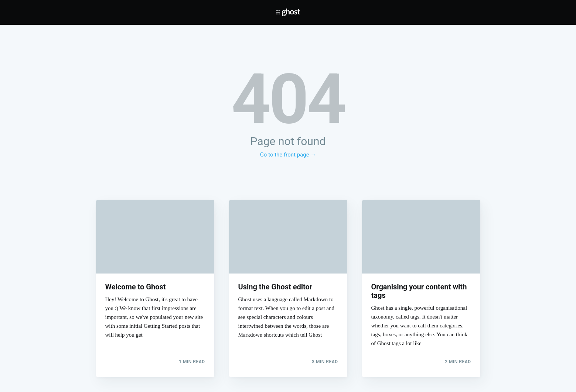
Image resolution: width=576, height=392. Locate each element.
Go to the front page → (288, 155)
